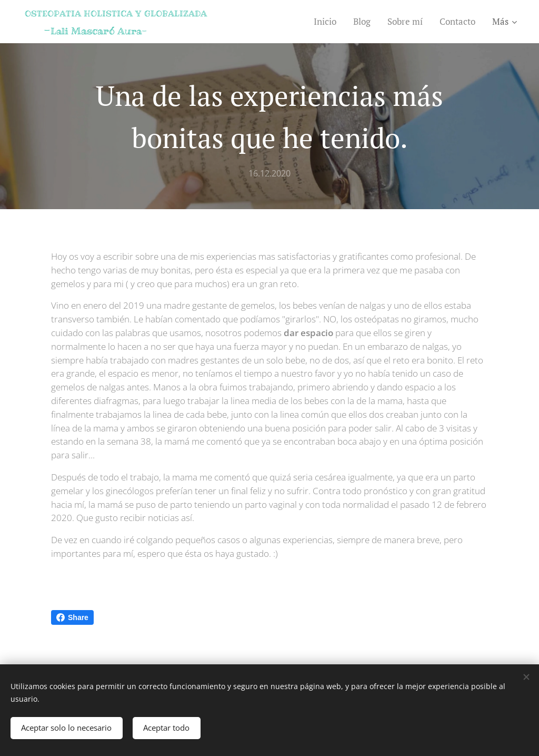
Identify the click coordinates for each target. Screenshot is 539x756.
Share (72, 617)
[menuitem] (328, 22)
